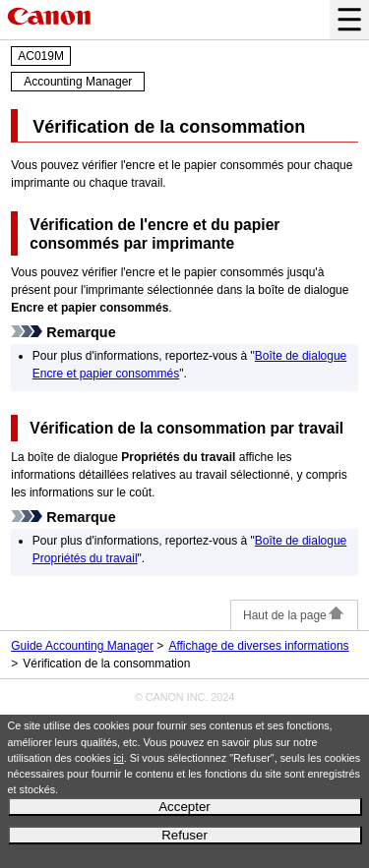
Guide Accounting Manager (82, 646)
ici (119, 758)
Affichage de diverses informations (258, 646)
